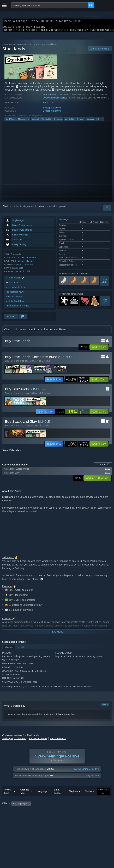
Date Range (57, 798)
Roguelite (58, 121)
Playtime (73, 798)
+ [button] (102, 121)
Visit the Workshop (15, 303)
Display (88, 798)
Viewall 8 (105, 281)
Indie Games (20, 46)
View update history (15, 289)
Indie (22, 260)
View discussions (14, 298)
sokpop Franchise (37, 46)
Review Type (8, 798)
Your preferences (58, 741)
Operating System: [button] (46, 815)
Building (90, 121)
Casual (15, 260)
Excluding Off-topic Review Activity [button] (54, 810)
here (61, 717)
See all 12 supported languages (74, 246)
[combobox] (50, 5)
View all (105, 707)
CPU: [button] (63, 815)
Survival (35, 121)
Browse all (103, 466)
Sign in (6, 208)
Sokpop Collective (52, 110)
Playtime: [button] (81, 810)
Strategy (81, 121)
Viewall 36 (104, 261)
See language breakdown (14, 741)
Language (42, 798)
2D (98, 121)
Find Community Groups (17, 308)
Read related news (15, 294)
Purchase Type (24, 798)
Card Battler (46, 121)
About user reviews (38, 741)
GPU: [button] (75, 815)
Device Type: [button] (90, 815)
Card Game (11, 121)
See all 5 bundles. (12, 452)
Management (24, 121)
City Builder (70, 121)
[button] (99, 349)
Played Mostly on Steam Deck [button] (17, 815)
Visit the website (15, 280)
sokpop (20, 270)
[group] (57, 813)
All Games (7, 46)
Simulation (31, 260)
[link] (77, 381)
